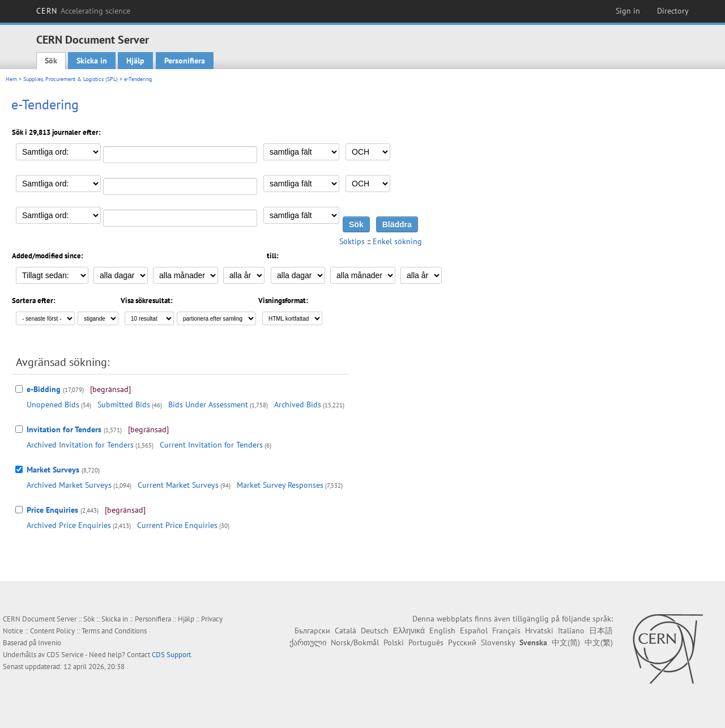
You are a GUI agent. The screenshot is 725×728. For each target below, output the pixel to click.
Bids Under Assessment (208, 405)
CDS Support (171, 655)
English (442, 631)
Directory (673, 11)
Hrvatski (539, 631)
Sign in (628, 11)
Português (426, 642)
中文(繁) (599, 642)
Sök (51, 61)
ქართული (308, 642)
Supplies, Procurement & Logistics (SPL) (71, 79)
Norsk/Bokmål (355, 642)
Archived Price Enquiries (69, 525)
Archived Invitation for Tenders (80, 445)
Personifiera (185, 61)
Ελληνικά (409, 631)
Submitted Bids (124, 405)
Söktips (352, 241)
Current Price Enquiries (177, 525)
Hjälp (135, 61)
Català (346, 631)
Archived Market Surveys (69, 485)
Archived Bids (298, 405)
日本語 (601, 631)
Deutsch (375, 631)
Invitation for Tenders (64, 429)
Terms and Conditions (114, 631)
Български (312, 631)
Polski (394, 642)
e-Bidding (44, 389)
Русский (462, 642)
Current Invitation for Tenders (211, 445)
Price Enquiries (52, 510)
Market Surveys (53, 470)
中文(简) (566, 642)
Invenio (50, 643)
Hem (11, 79)
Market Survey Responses (280, 485)
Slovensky (498, 642)
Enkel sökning (397, 241)
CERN (83, 11)
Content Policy (52, 631)
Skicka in (92, 61)
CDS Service (65, 655)
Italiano (571, 631)
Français (506, 631)
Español (474, 631)
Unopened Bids (53, 405)
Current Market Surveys (178, 485)
